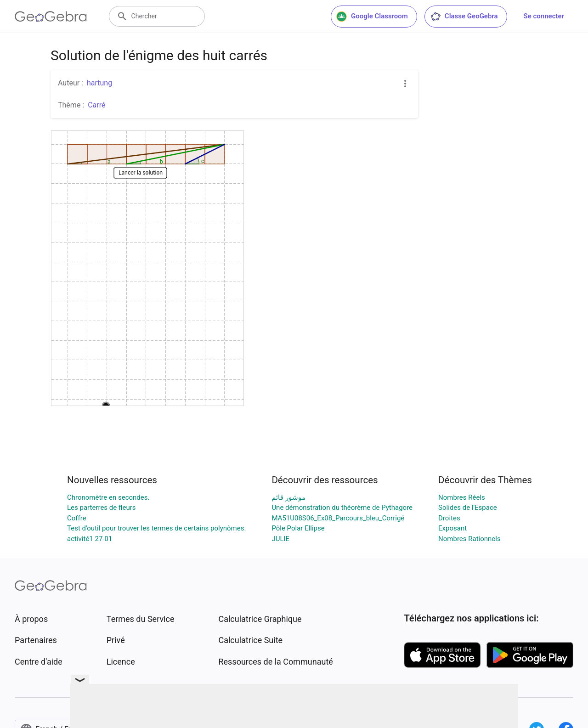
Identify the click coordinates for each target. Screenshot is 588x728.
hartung (99, 83)
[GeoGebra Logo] (51, 17)
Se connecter (544, 16)
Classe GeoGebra (464, 17)
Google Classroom (372, 17)
